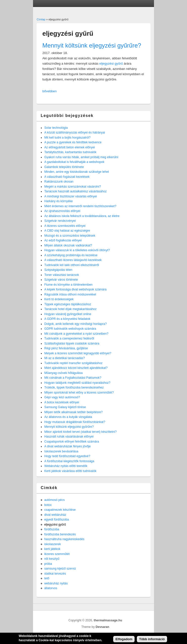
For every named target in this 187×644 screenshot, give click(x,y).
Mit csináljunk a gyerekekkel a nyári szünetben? (76, 334)
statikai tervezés (55, 574)
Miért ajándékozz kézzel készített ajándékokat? (76, 368)
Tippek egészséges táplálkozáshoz (68, 304)
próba (48, 564)
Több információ (152, 640)
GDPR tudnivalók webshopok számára (70, 329)
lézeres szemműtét (57, 554)
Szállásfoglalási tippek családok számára (72, 344)
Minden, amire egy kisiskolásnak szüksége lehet (77, 172)
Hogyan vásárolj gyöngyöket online (68, 314)
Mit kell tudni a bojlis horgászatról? (67, 138)
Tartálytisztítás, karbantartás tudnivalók (70, 152)
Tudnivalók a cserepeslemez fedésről (69, 338)
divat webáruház (55, 515)
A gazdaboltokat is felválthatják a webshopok (74, 162)
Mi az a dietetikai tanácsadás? (65, 358)
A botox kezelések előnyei (62, 402)
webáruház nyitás (56, 583)
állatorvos (51, 588)
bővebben (50, 91)
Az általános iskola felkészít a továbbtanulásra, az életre (82, 216)
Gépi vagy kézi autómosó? (62, 397)
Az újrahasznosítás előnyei (62, 211)
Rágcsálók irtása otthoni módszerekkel (70, 294)
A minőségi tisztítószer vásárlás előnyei (71, 196)
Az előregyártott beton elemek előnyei (70, 147)
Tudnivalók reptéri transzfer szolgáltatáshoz (73, 363)
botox (48, 505)
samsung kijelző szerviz (60, 569)
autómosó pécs (54, 500)
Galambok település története (64, 167)
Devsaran (102, 627)
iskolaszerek (52, 544)
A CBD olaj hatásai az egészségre (67, 231)
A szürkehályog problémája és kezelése (71, 255)
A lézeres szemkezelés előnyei (65, 226)
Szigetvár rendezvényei (60, 221)
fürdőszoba (52, 529)
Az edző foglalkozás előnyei (63, 240)
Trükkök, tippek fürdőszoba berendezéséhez (74, 388)
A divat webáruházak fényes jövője (68, 446)
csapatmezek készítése (60, 510)
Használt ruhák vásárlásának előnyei (69, 437)
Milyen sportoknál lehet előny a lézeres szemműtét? (79, 393)
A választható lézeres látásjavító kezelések (73, 260)
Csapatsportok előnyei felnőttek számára (72, 442)
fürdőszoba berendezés (60, 534)
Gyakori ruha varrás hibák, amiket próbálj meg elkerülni (81, 157)
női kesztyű (52, 559)
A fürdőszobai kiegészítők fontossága (69, 461)
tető (47, 578)
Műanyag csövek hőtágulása (64, 373)
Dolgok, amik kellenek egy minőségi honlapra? (75, 324)
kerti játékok (52, 549)
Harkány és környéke (59, 201)
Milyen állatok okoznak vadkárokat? (68, 245)
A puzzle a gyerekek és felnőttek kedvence (73, 142)
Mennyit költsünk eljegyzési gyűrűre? (92, 45)
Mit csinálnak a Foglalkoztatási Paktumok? (73, 378)
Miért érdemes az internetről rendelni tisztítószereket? (80, 206)
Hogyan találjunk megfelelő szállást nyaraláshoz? (77, 383)
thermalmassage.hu (108, 620)
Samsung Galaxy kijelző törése (65, 407)
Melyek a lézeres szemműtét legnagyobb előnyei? (78, 353)
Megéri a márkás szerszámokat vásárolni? (73, 187)
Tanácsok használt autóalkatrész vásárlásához (75, 191)
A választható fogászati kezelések (67, 177)
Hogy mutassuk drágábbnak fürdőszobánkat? (75, 422)
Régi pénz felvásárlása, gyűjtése (66, 348)
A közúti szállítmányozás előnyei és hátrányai (75, 133)
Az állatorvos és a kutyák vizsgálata (68, 417)
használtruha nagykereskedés (64, 539)
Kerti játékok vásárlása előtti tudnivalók (70, 471)
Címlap (41, 19)
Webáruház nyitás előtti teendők (66, 466)
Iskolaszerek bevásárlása (61, 451)
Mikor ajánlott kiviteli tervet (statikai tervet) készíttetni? (81, 432)
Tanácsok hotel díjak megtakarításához (70, 309)
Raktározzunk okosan (59, 182)
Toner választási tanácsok (62, 275)
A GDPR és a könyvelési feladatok (67, 319)
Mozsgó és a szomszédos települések (70, 236)
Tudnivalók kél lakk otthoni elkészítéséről (72, 265)
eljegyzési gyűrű (111, 63)
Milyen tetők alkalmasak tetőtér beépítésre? (73, 412)
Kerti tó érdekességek (59, 299)
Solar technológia (56, 128)
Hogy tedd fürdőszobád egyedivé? (67, 456)
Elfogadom (124, 640)
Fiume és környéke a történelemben (68, 285)
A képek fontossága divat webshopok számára (75, 289)
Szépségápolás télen (58, 270)
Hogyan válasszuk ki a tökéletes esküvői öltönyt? (77, 250)
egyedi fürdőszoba (56, 520)
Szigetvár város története (61, 280)
